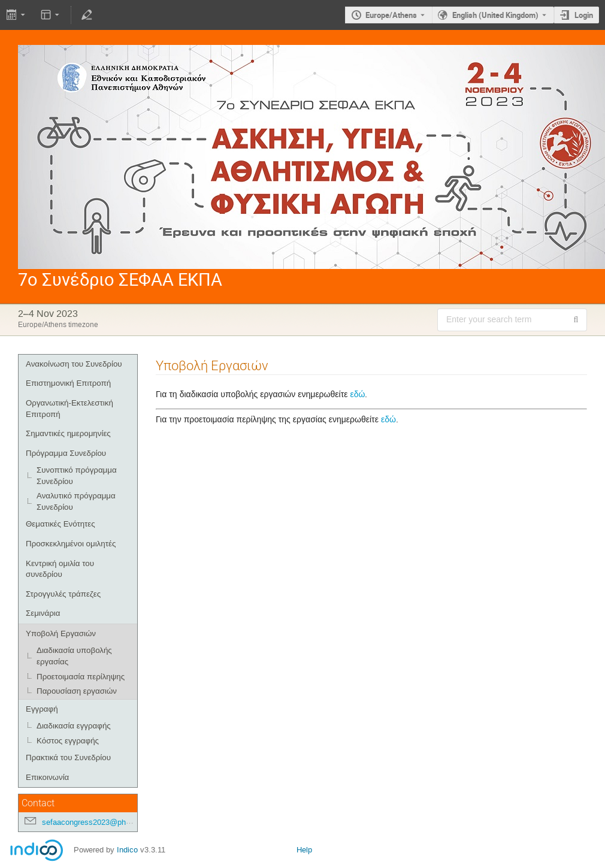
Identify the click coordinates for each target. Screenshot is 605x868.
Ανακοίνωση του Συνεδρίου (74, 364)
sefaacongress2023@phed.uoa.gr (100, 822)
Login (584, 15)
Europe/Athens (391, 15)
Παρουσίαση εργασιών (77, 691)
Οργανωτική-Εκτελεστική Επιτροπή (69, 409)
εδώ (357, 394)
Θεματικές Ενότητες (60, 524)
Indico (127, 850)
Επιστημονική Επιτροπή (68, 383)
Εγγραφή (42, 709)
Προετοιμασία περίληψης (81, 677)
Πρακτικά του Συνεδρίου (68, 757)
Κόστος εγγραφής (68, 741)
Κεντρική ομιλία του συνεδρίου (60, 569)
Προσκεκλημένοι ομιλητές (71, 544)
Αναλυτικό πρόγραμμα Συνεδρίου (76, 501)
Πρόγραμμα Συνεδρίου (66, 453)
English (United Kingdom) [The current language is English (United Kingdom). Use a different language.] (495, 15)
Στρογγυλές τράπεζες (63, 594)
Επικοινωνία (47, 777)
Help (304, 850)
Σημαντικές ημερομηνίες (68, 433)
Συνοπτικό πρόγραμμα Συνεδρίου (77, 476)
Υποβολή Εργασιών (61, 633)
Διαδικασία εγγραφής (74, 726)
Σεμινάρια (43, 613)
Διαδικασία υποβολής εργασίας (74, 656)
